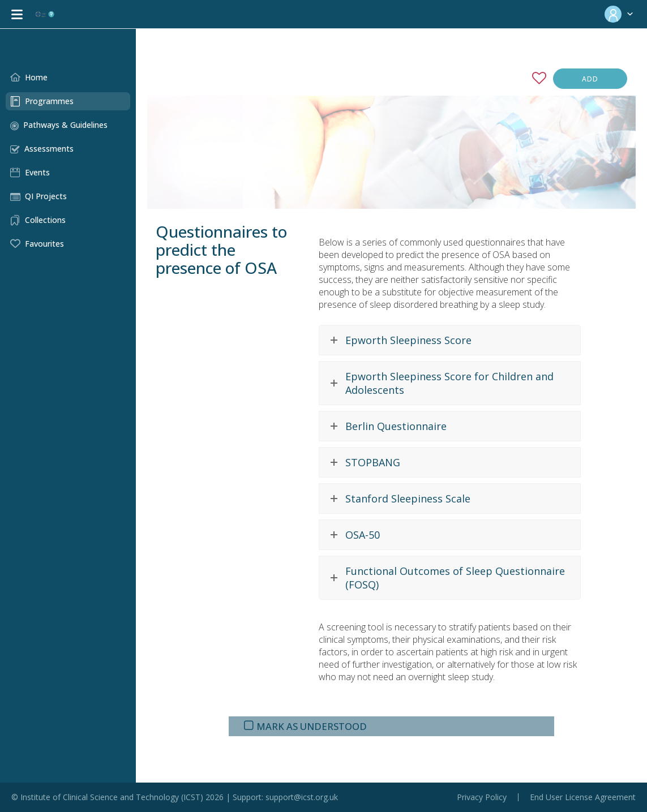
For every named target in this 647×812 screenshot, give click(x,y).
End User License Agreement (583, 797)
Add (590, 79)
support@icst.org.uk (302, 797)
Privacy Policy (482, 797)
